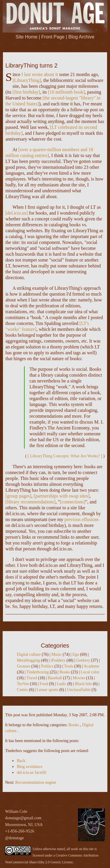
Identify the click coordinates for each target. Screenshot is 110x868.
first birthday (26, 92)
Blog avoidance (29, 767)
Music (56, 654)
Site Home (27, 37)
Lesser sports (48, 690)
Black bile (83, 684)
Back (21, 761)
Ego (76, 654)
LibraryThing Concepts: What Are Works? (65, 456)
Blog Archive (81, 37)
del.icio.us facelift (32, 772)
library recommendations (31, 502)
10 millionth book (66, 92)
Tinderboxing (38, 672)
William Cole (16, 811)
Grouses (23, 666)
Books (65, 672)
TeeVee (23, 684)
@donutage (14, 838)
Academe (91, 666)
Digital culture (29, 654)
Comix (22, 690)
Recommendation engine (36, 782)
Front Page (53, 37)
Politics (47, 666)
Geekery (83, 660)
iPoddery (58, 660)
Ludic (61, 684)
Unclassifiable (79, 690)
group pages (18, 496)
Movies (79, 678)
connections (72, 502)
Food (44, 684)
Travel (32, 678)
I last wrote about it (40, 74)
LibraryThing (27, 80)
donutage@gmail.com (23, 818)
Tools (68, 666)
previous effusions (82, 519)
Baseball (55, 678)
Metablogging (28, 660)
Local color (90, 672)
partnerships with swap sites (62, 496)
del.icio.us (17, 213)
